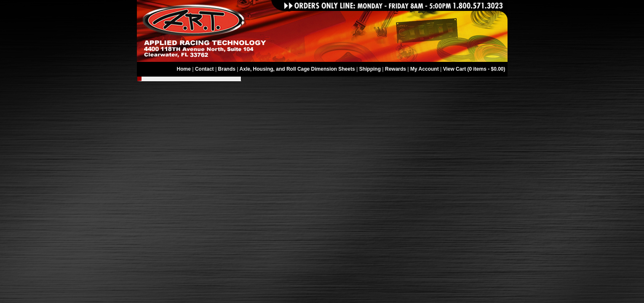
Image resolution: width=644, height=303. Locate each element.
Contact (204, 69)
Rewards (395, 69)
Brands (227, 69)
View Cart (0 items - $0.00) (474, 69)
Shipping (370, 69)
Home (184, 69)
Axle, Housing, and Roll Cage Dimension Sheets (297, 69)
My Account (425, 69)
